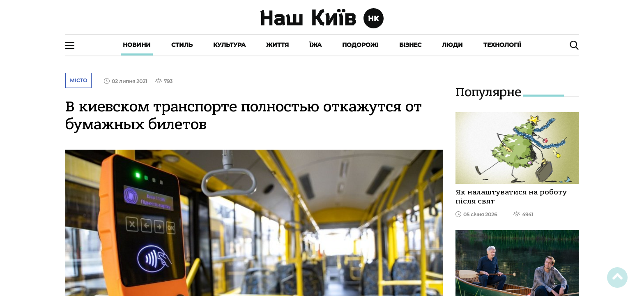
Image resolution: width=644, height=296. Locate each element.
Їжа (315, 45)
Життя (277, 45)
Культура (229, 45)
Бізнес (410, 45)
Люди (452, 45)
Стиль (182, 45)
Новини (137, 45)
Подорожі (360, 45)
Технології (502, 45)
